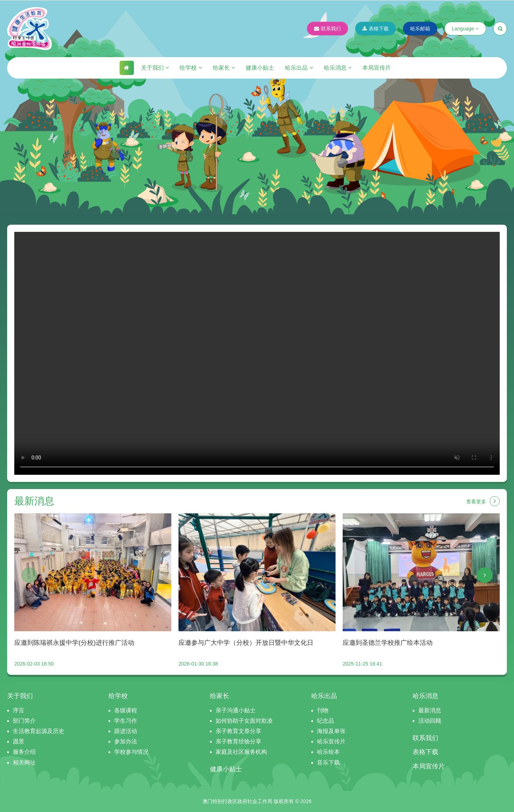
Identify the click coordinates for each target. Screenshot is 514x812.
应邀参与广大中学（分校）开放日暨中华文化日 (246, 643)
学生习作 (126, 721)
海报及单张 (331, 731)
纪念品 (326, 721)
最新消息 (430, 710)
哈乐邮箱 (420, 29)
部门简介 (24, 721)
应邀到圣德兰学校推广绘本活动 (388, 643)
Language (465, 29)
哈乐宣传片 (331, 741)
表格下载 (376, 29)
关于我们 (155, 68)
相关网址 (24, 763)
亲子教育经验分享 (238, 741)
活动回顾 (430, 721)
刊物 (323, 710)
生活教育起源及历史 (39, 731)
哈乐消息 (338, 68)
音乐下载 (328, 763)
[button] (29, 575)
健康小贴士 (260, 68)
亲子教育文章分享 (238, 731)
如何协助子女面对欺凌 (244, 721)
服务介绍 (24, 752)
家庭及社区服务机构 (241, 752)
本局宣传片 (377, 68)
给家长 (224, 68)
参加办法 (126, 741)
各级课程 (126, 710)
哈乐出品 (299, 68)
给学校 (191, 68)
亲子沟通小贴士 (236, 710)
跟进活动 (126, 731)
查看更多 (483, 501)
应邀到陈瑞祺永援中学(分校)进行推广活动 (74, 643)
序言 (19, 710)
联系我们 (327, 29)
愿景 (19, 741)
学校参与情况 (131, 752)
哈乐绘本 (328, 752)
